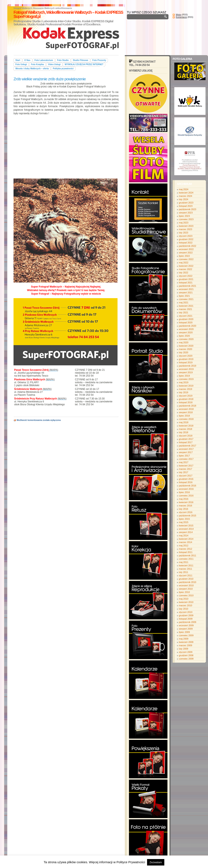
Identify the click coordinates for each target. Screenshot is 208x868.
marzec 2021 (186, 309)
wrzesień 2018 (186, 409)
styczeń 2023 (186, 236)
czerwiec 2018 (186, 419)
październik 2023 (188, 209)
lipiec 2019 (184, 376)
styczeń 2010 (186, 612)
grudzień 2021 (186, 279)
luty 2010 (184, 609)
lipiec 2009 (184, 632)
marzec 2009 (186, 645)
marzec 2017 (186, 469)
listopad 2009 (186, 619)
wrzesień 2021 (186, 289)
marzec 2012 (186, 549)
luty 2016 (184, 509)
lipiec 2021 (184, 296)
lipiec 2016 (184, 492)
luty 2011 (184, 572)
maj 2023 (184, 223)
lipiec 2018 (184, 416)
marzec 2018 (186, 429)
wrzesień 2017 (186, 449)
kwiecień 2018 (186, 426)
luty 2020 (184, 352)
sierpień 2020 (186, 332)
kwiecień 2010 (186, 602)
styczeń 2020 (186, 356)
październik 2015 (188, 516)
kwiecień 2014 (186, 539)
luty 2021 (184, 312)
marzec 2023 (186, 229)
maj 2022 (184, 263)
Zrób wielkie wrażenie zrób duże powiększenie (50, 79)
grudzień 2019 (186, 359)
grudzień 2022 (186, 239)
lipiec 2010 (184, 592)
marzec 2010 (186, 605)
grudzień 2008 (186, 655)
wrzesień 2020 (186, 329)
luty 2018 (184, 432)
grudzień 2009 (186, 615)
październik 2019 (188, 366)
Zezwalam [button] (156, 862)
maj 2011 (184, 562)
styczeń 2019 (186, 396)
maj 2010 (184, 599)
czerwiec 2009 (186, 635)
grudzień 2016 (186, 479)
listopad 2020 (186, 322)
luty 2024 (184, 199)
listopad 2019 (186, 362)
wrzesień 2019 (186, 369)
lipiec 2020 (184, 336)
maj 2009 (184, 639)
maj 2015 (184, 522)
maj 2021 (184, 303)
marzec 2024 (186, 196)
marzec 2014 (186, 542)
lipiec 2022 (184, 256)
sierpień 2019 (186, 372)
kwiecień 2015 (186, 526)
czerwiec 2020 (186, 339)
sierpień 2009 (186, 629)
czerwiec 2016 (186, 496)
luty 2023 (184, 233)
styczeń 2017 (186, 476)
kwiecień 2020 (186, 346)
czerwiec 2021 (186, 299)
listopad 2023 (186, 206)
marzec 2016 (186, 506)
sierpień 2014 (186, 532)
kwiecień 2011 (186, 565)
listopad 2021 (186, 283)
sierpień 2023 (186, 213)
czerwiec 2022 (186, 259)
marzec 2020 (186, 349)
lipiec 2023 (184, 216)
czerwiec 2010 (186, 595)
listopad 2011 (186, 552)
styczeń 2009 (186, 652)
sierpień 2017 (186, 452)
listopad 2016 (186, 482)
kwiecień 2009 (186, 642)
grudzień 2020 (186, 319)
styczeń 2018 (186, 436)
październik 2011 (188, 556)
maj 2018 (184, 422)
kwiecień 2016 (186, 502)
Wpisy (179, 15)
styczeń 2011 (186, 575)
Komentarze (181, 17)
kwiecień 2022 (186, 266)
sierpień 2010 (186, 589)
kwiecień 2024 (186, 193)
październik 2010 (188, 582)
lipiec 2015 (184, 519)
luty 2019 (184, 392)
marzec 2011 (186, 569)
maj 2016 (184, 499)
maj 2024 (184, 189)
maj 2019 (184, 382)
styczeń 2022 (186, 276)
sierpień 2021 (186, 293)
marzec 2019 (186, 389)
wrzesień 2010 (186, 585)
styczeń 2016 (186, 512)
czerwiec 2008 (186, 659)
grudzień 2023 (186, 203)
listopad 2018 (186, 402)
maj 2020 (184, 342)
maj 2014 (184, 536)
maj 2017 (184, 462)
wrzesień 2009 (186, 625)
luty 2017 (184, 472)
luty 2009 (184, 649)
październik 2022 (188, 246)
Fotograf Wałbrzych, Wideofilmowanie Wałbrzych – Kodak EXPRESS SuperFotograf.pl (68, 14)
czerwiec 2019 (186, 379)
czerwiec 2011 (186, 559)
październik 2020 (188, 326)
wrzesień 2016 (186, 489)
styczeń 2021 (186, 316)
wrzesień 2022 (186, 249)
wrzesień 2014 (186, 529)
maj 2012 (184, 546)
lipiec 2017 (184, 456)
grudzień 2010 (186, 579)
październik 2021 (188, 286)
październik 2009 (188, 622)
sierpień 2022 (186, 253)
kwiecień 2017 (186, 466)
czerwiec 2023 (186, 219)
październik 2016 (188, 486)
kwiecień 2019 (186, 386)
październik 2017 (188, 446)
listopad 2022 (186, 243)
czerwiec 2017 (186, 459)
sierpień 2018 (186, 412)
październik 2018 (188, 406)
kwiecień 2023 (186, 226)
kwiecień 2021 (186, 306)
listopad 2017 (186, 442)
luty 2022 (184, 273)
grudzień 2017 (186, 439)
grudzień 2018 (186, 399)
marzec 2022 (186, 269)
